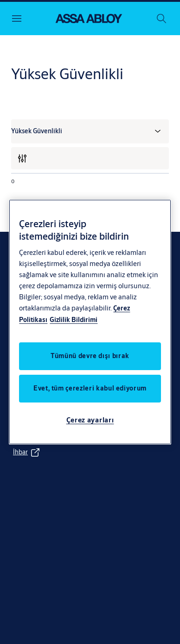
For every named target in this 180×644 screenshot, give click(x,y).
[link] (27, 452)
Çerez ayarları (90, 420)
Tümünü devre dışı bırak (90, 356)
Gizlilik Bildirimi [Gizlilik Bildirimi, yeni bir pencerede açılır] (74, 320)
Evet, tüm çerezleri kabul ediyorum (90, 388)
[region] (90, 322)
